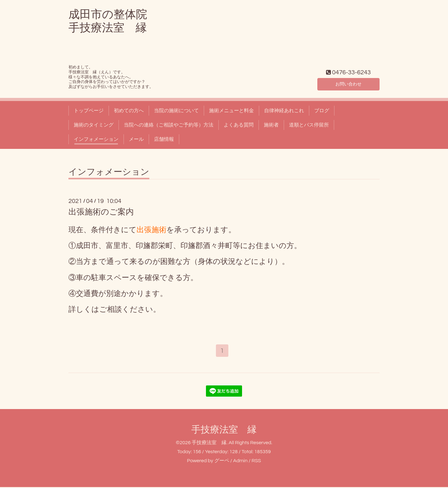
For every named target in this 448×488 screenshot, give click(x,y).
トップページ (89, 111)
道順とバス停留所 (309, 125)
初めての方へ (129, 111)
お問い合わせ (348, 83)
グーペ (222, 462)
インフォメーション (96, 139)
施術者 (271, 125)
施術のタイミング (94, 125)
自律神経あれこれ (284, 111)
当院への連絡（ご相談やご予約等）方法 (169, 125)
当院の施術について (176, 111)
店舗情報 (164, 139)
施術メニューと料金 (231, 111)
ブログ (322, 111)
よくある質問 (239, 125)
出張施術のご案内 (101, 212)
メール (136, 139)
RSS (256, 462)
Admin (240, 462)
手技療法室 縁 (224, 431)
